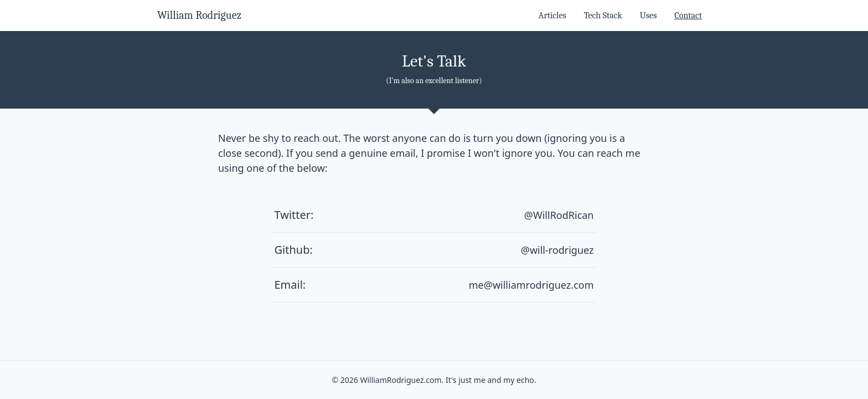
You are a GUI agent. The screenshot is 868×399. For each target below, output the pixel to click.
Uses (649, 16)
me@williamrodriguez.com (531, 285)
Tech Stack (603, 16)
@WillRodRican (559, 215)
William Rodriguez (199, 15)
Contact (688, 16)
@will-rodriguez (557, 250)
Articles (552, 16)
